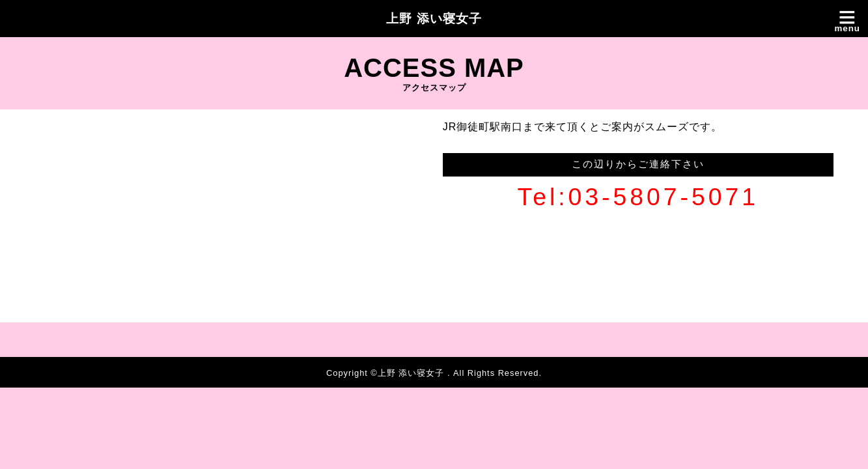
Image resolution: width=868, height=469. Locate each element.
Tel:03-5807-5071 (638, 197)
